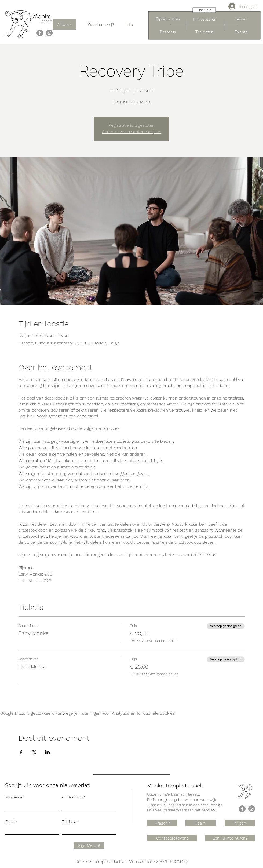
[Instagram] (49, 33)
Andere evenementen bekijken (132, 132)
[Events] (241, 32)
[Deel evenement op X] (34, 752)
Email (10, 822)
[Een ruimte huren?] (230, 838)
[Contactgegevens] (172, 838)
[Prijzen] (240, 823)
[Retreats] (168, 32)
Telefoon (69, 822)
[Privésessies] (204, 19)
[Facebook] (40, 33)
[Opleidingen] (168, 19)
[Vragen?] (162, 823)
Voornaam (14, 797)
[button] (101, 24)
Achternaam (72, 797)
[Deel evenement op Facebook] (21, 752)
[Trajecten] (204, 32)
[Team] (201, 823)
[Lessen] (241, 19)
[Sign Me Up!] (89, 845)
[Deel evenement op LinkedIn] (47, 752)
